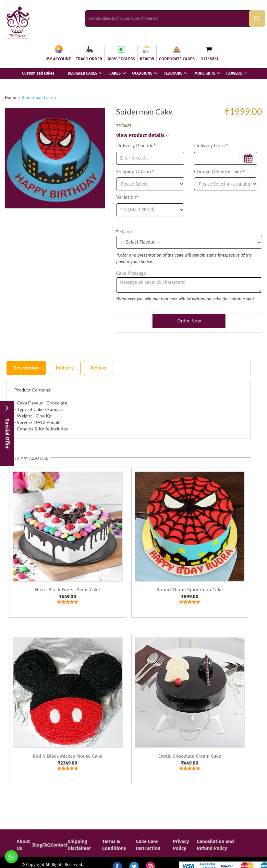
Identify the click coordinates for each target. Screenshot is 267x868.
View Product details (142, 135)
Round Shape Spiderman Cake (190, 590)
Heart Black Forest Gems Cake (68, 590)
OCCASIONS (142, 73)
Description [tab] (26, 368)
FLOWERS (234, 73)
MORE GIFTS (205, 73)
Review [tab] (99, 368)
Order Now (189, 321)
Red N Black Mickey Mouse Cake (68, 756)
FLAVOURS (173, 73)
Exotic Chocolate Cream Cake (190, 756)
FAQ (46, 845)
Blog (37, 845)
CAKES (115, 73)
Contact (59, 845)
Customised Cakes (38, 73)
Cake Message (131, 273)
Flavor (126, 232)
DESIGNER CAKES (83, 73)
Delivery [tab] (65, 368)
